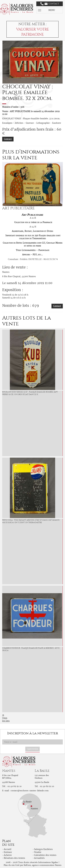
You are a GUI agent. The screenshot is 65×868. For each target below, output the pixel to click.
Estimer (8, 852)
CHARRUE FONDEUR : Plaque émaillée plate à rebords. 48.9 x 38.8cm (31, 649)
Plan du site (9, 865)
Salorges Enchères (43, 849)
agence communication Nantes (47, 865)
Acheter (8, 855)
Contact (50, 4)
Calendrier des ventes (45, 855)
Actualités (39, 858)
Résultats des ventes (14, 858)
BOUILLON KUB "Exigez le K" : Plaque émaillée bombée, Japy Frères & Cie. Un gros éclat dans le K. (30, 393)
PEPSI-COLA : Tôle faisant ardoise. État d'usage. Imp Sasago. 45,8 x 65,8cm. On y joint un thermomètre (31, 521)
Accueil (8, 849)
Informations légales (48, 862)
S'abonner (32, 749)
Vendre (38, 852)
